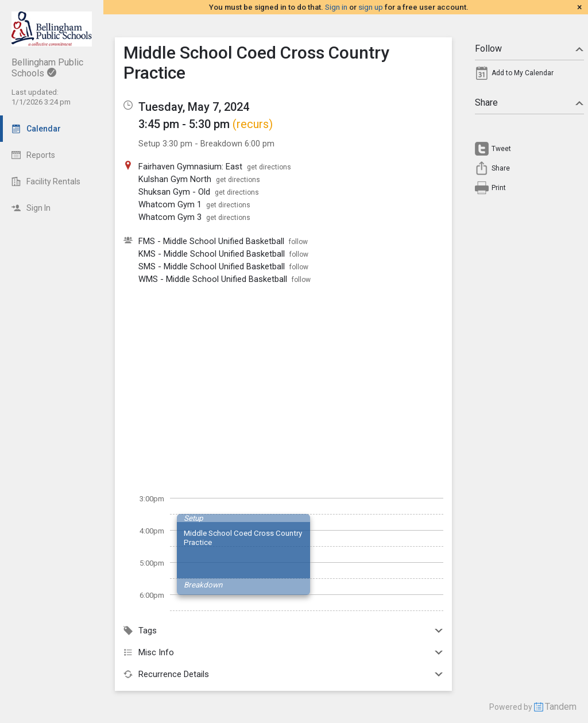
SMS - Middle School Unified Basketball (212, 266)
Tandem (561, 707)
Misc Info (283, 652)
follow (298, 242)
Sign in (336, 7)
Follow (529, 49)
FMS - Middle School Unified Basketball (211, 241)
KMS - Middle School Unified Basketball (212, 254)
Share (529, 103)
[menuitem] (529, 76)
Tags (283, 631)
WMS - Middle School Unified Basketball (213, 279)
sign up (371, 7)
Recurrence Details (283, 674)
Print (499, 188)
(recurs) (253, 124)
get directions (269, 167)
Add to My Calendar (523, 73)
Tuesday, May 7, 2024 (194, 107)
